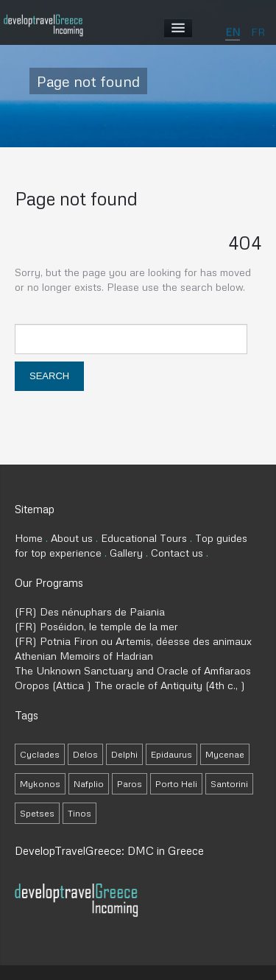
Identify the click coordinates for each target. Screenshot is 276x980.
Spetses (37, 813)
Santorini (229, 784)
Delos (85, 754)
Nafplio (89, 784)
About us (72, 538)
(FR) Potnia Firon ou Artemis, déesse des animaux (133, 641)
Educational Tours (144, 538)
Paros (130, 784)
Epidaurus (171, 754)
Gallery (126, 553)
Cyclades (40, 754)
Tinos (79, 813)
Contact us (177, 553)
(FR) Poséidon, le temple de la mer (96, 626)
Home (29, 538)
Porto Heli (176, 784)
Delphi (124, 754)
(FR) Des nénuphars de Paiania (90, 611)
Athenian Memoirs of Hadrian (84, 656)
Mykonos (40, 784)
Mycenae (225, 754)
